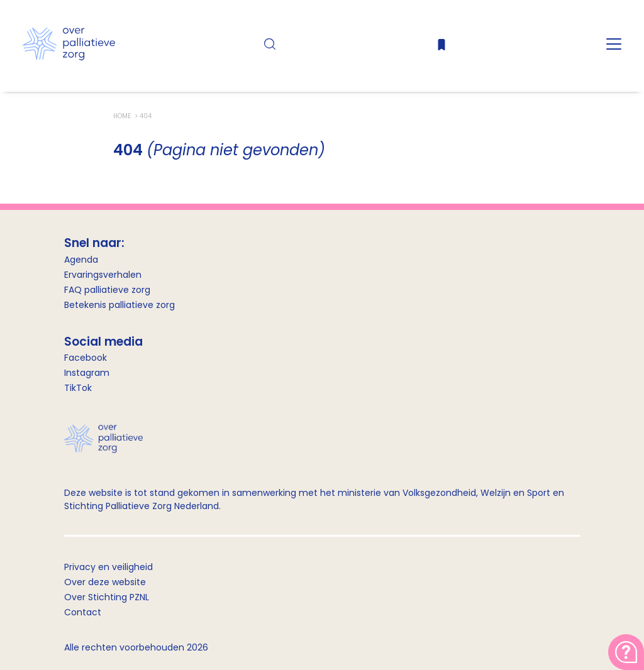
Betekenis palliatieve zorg (119, 305)
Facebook (86, 358)
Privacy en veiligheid (108, 567)
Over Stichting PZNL (107, 597)
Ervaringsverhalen (103, 275)
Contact (83, 612)
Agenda (81, 260)
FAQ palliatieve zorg (107, 290)
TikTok (78, 388)
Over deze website (105, 582)
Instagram (87, 373)
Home (123, 116)
